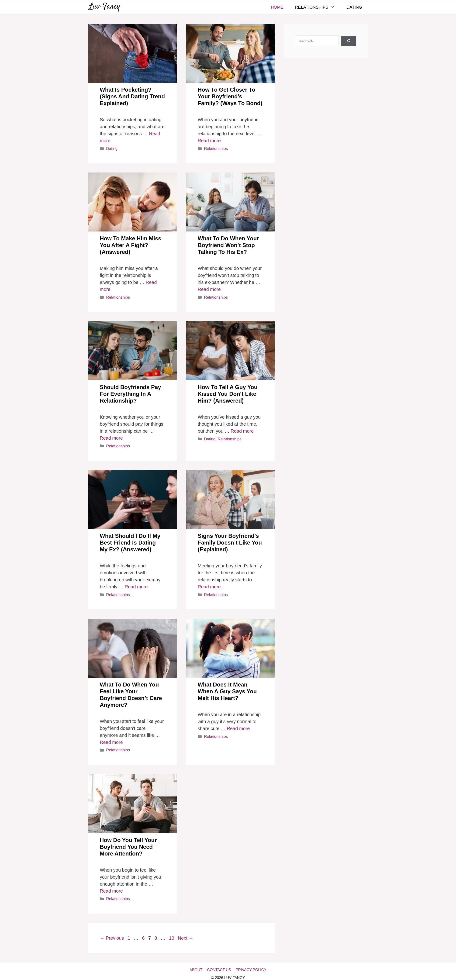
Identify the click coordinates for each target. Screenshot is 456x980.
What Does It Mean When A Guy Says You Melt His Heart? (227, 691)
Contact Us (219, 970)
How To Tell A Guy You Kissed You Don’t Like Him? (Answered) (228, 394)
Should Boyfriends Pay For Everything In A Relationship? (130, 394)
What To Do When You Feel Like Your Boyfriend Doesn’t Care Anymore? (131, 695)
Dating (354, 7)
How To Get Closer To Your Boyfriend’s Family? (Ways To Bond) (230, 96)
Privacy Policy (251, 970)
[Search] (349, 41)
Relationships (318, 7)
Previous (112, 938)
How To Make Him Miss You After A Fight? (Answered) (131, 245)
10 (172, 938)
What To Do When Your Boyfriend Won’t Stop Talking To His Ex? (228, 245)
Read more (209, 141)
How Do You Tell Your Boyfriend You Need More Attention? (128, 847)
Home (277, 7)
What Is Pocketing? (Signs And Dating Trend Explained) (132, 96)
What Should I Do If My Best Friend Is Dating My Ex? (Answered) (130, 543)
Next (186, 938)
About (196, 970)
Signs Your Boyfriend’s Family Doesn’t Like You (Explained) (230, 543)
